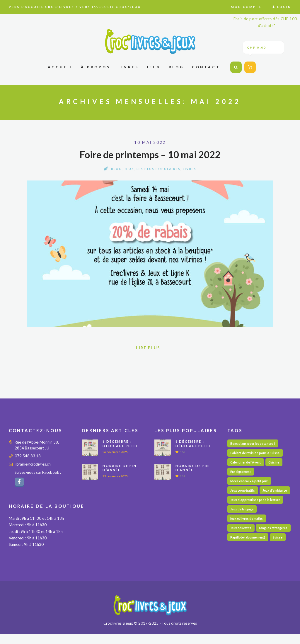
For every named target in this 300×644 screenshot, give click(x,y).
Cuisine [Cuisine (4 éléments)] (276, 463)
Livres (190, 169)
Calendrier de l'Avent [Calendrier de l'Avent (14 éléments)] (246, 463)
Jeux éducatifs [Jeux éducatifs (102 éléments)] (241, 540)
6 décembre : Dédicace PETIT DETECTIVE (120, 446)
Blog (116, 169)
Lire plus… (150, 348)
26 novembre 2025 (115, 452)
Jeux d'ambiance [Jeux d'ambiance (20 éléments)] (243, 501)
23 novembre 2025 (115, 476)
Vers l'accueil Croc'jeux (110, 7)
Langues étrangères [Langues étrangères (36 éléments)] (245, 549)
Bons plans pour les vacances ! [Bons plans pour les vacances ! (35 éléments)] (254, 444)
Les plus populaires (158, 169)
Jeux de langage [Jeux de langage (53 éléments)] (242, 521)
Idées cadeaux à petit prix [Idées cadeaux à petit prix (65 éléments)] (249, 482)
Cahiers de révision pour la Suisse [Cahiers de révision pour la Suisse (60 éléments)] (256, 453)
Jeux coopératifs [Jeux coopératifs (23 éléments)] (243, 492)
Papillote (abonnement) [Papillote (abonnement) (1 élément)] (248, 559)
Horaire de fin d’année (120, 468)
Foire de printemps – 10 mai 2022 (150, 154)
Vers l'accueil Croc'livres (42, 7)
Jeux (129, 169)
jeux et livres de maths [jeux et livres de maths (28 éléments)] (247, 530)
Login (284, 7)
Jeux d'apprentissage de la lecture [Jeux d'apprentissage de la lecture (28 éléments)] (256, 511)
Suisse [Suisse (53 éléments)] (279, 559)
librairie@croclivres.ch (33, 464)
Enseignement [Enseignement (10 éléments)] (241, 472)
